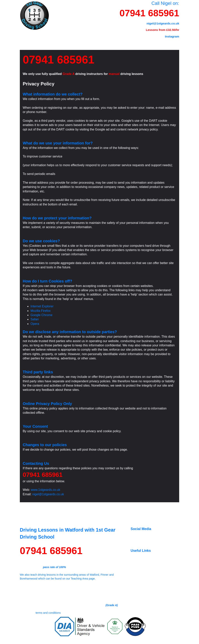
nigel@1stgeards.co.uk (48, 494)
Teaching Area (106, 38)
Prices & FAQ (54, 38)
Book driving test (148, 576)
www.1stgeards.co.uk (46, 490)
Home (27, 38)
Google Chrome (41, 315)
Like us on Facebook (151, 536)
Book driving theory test (153, 573)
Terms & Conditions (149, 641)
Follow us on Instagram (152, 540)
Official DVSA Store (150, 584)
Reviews (135, 38)
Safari (35, 319)
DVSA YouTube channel (153, 580)
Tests (79, 38)
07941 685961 (149, 13)
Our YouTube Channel (152, 543)
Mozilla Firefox (41, 311)
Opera (35, 324)
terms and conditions (48, 613)
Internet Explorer (42, 306)
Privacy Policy (164, 641)
